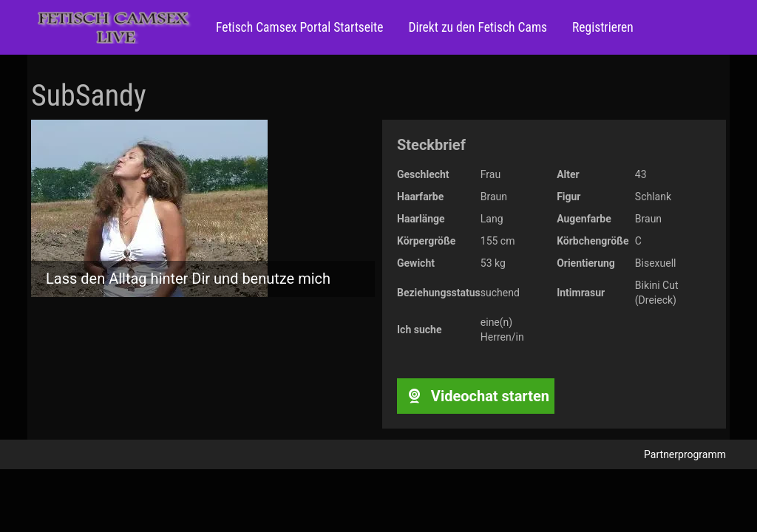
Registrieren (601, 27)
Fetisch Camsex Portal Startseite (299, 27)
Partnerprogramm (685, 454)
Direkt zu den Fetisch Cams (476, 27)
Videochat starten (476, 396)
